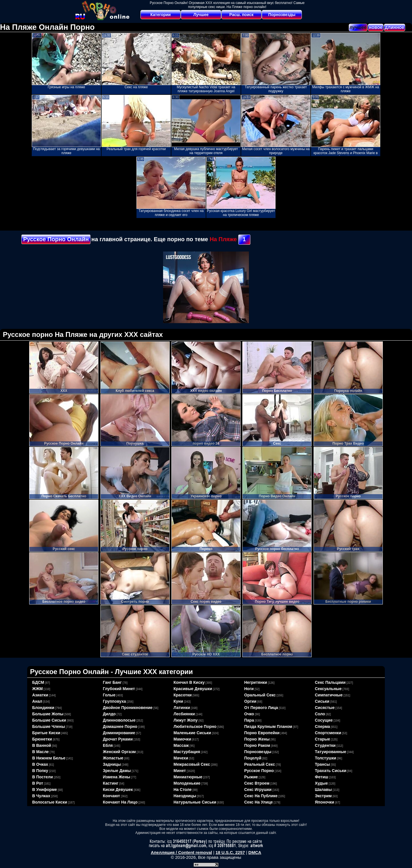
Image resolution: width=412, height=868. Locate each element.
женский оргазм (119, 752)
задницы (112, 764)
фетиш (322, 777)
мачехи (181, 758)
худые (321, 783)
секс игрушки (258, 790)
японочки (325, 802)
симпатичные (329, 695)
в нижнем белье (49, 758)
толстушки (326, 758)
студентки (325, 745)
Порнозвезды (282, 15)
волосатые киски (50, 802)
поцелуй (253, 758)
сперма (323, 726)
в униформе (45, 790)
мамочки (183, 739)
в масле (41, 752)
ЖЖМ (38, 689)
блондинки (43, 708)
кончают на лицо (120, 802)
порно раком (257, 745)
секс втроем (257, 783)
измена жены (117, 777)
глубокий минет (119, 689)
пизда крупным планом (268, 726)
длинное (395, 27)
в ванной (42, 745)
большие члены (49, 726)
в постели (43, 777)
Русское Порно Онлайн (56, 239)
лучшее (358, 27)
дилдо (109, 714)
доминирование (119, 733)
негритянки (256, 682)
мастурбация (187, 752)
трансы (323, 764)
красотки (183, 695)
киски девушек (118, 790)
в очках (40, 764)
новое (376, 27)
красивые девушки (193, 689)
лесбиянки (184, 714)
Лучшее (201, 15)
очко (249, 714)
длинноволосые (119, 720)
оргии (250, 701)
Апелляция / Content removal (181, 852)
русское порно (259, 771)
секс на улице (259, 802)
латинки (182, 708)
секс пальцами (330, 682)
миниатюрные (188, 777)
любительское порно (195, 726)
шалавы (323, 790)
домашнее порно (120, 726)
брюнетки (42, 739)
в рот (38, 783)
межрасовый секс (192, 764)
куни (178, 701)
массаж (181, 745)
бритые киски (46, 733)
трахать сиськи (331, 771)
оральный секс (260, 695)
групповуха (115, 701)
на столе (183, 790)
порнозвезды (258, 752)
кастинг (111, 783)
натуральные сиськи (195, 802)
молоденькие (187, 783)
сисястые (325, 708)
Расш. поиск (241, 15)
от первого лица (261, 708)
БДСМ (38, 682)
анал (37, 701)
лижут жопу (186, 720)
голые (109, 695)
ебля (108, 745)
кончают (112, 796)
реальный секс (260, 764)
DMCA (255, 852)
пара (249, 720)
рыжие (251, 777)
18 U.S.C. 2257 (230, 852)
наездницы (185, 796)
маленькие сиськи (192, 733)
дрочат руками (118, 739)
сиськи (322, 701)
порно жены (257, 739)
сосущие (324, 720)
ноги (249, 689)
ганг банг (112, 682)
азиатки (40, 695)
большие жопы (48, 714)
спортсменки (328, 733)
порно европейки (262, 733)
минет (180, 771)
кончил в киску (189, 682)
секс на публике (261, 796)
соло (320, 714)
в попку (40, 771)
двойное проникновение (128, 708)
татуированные (331, 752)
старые (323, 739)
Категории (161, 15)
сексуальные (328, 689)
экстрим (323, 796)
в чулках (41, 796)
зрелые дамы (117, 771)
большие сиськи (49, 720)
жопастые (113, 758)
